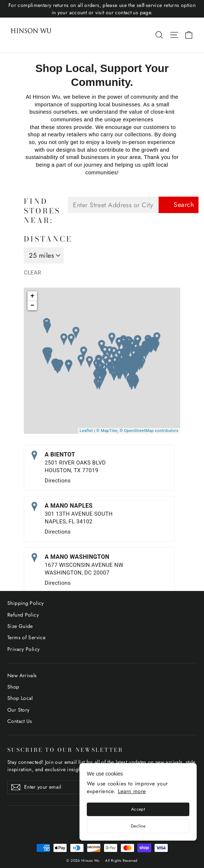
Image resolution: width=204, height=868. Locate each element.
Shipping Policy (26, 603)
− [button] (32, 306)
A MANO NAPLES (69, 506)
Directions (58, 481)
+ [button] (32, 296)
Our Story (18, 710)
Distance (48, 239)
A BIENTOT (60, 454)
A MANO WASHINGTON (77, 557)
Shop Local (20, 698)
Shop (13, 687)
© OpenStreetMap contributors (149, 431)
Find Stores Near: (42, 211)
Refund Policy (23, 615)
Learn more (132, 791)
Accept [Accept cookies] (138, 809)
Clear (32, 273)
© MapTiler (107, 431)
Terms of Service (26, 637)
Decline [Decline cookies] (138, 826)
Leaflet (86, 431)
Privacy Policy (23, 649)
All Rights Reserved (121, 861)
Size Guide (20, 626)
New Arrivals (22, 675)
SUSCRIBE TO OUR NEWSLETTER (65, 749)
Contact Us (20, 721)
